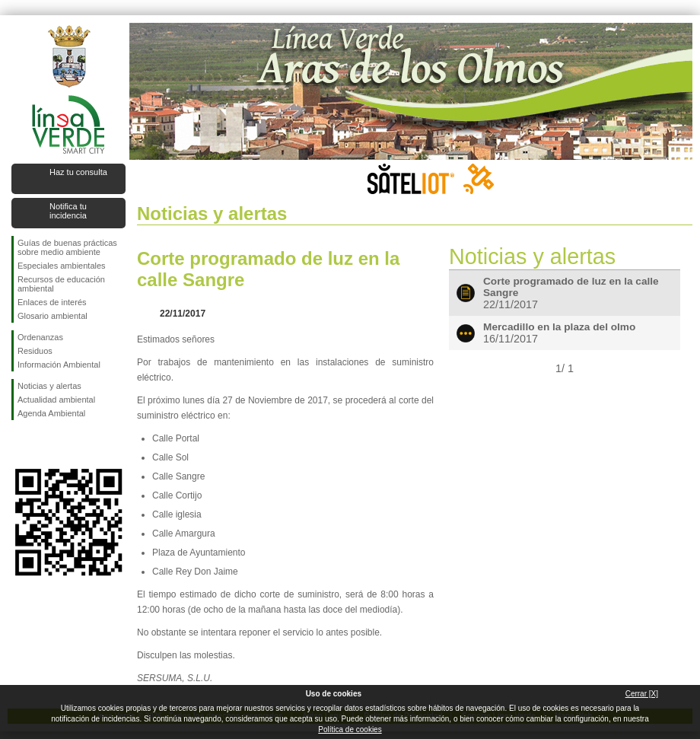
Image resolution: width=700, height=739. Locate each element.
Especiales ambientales (62, 266)
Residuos (35, 351)
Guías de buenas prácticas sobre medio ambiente (67, 247)
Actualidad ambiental (56, 400)
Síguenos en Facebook (21, 444)
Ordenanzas (40, 337)
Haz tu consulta (78, 172)
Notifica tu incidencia (68, 211)
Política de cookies (350, 729)
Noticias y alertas (49, 386)
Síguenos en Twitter (46, 444)
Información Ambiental (59, 365)
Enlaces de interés (52, 302)
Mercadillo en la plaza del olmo (559, 327)
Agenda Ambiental (51, 413)
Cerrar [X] (642, 694)
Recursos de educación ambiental (61, 284)
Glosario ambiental (52, 316)
